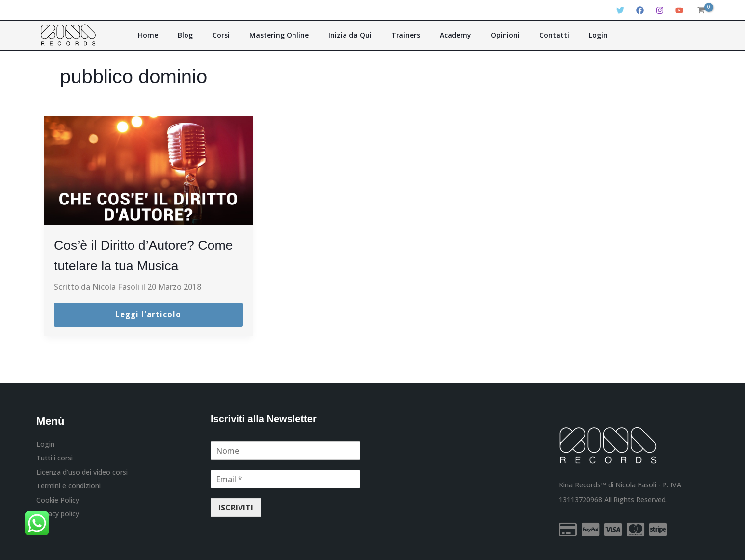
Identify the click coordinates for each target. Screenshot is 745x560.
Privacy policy (58, 517)
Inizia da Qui (353, 35)
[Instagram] (660, 10)
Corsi (238, 35)
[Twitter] (620, 10)
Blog (209, 35)
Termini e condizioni (68, 488)
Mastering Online (289, 35)
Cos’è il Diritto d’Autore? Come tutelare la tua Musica (138, 265)
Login (567, 35)
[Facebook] (640, 10)
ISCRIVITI (236, 508)
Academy (445, 35)
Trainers (402, 35)
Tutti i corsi (54, 459)
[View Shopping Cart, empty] (701, 10)
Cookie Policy (58, 502)
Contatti (530, 35)
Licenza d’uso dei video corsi (82, 473)
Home (179, 35)
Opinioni (488, 35)
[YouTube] (679, 10)
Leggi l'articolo (148, 315)
